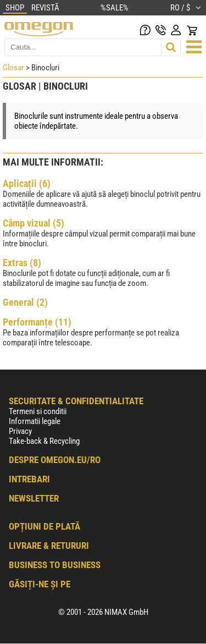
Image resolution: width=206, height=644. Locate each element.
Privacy (20, 431)
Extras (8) (22, 263)
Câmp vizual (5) (34, 223)
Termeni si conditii (38, 411)
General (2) (25, 302)
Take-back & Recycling (44, 441)
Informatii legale (35, 421)
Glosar (13, 68)
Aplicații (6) (27, 183)
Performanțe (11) (37, 322)
